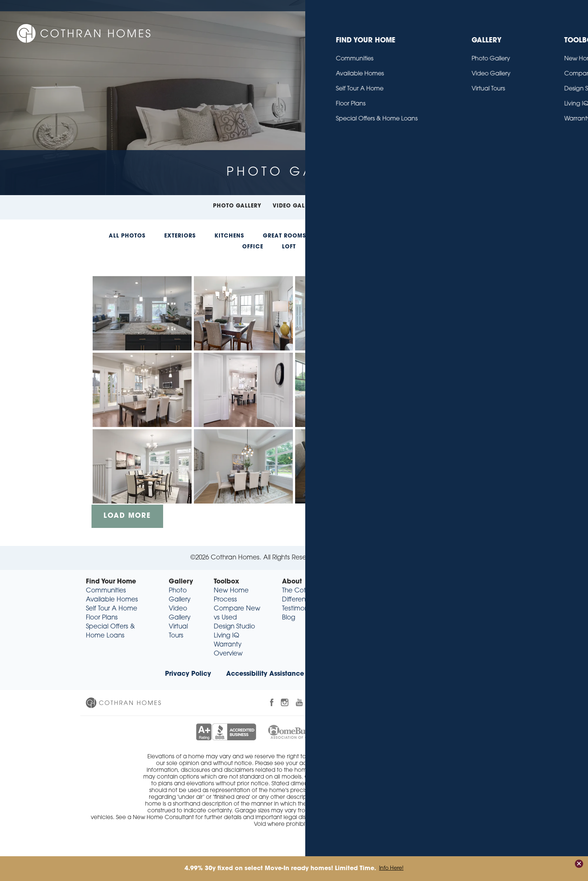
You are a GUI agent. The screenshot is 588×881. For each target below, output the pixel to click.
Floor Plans (102, 618)
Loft (289, 247)
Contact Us (553, 5)
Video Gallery (295, 206)
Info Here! (391, 869)
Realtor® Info (340, 674)
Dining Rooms (348, 236)
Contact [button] (523, 32)
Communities (106, 591)
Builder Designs (370, 558)
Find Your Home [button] (338, 32)
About (292, 582)
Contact (364, 582)
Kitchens (229, 236)
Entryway (330, 247)
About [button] (482, 32)
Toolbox (226, 582)
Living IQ (226, 636)
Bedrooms (406, 236)
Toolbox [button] (440, 32)
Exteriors (180, 236)
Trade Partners (400, 674)
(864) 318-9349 (460, 618)
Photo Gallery (237, 206)
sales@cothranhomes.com (454, 627)
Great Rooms (284, 236)
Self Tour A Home (112, 609)
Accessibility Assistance (265, 674)
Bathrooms (461, 236)
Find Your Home (111, 582)
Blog (526, 5)
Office (253, 247)
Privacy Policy (188, 674)
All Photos (127, 236)
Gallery (181, 582)
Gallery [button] (395, 32)
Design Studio (234, 627)
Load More (127, 516)
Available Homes (112, 600)
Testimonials (300, 609)
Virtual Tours (352, 206)
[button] (558, 32)
